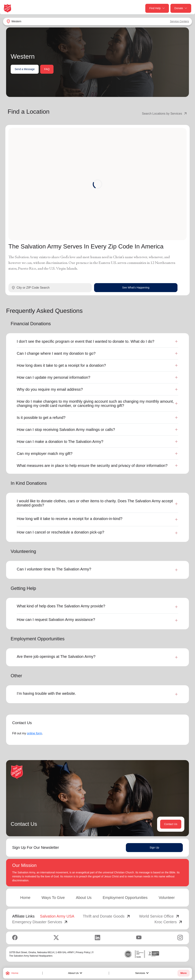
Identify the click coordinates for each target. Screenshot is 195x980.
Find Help (157, 8)
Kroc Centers (169, 922)
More (184, 973)
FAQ (47, 69)
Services (142, 973)
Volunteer (167, 898)
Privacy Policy (83, 952)
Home (25, 898)
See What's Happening (136, 288)
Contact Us (171, 824)
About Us (76, 973)
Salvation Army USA (57, 916)
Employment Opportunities (125, 898)
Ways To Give (53, 898)
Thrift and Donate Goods (107, 916)
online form (34, 733)
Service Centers (179, 21)
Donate (181, 8)
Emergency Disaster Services (40, 922)
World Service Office (159, 916)
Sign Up (154, 847)
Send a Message (25, 69)
